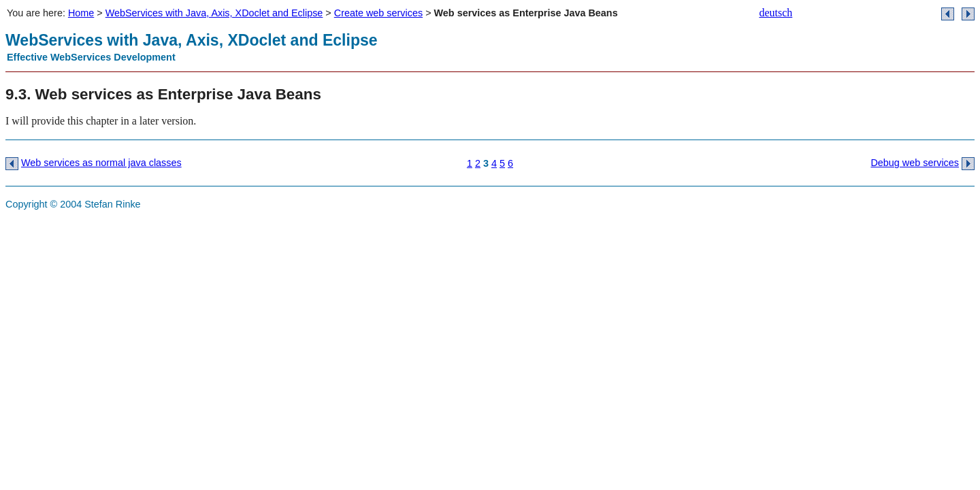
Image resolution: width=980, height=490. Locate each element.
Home (81, 13)
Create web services (378, 13)
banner (808, 51)
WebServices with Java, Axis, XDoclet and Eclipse (214, 13)
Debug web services (915, 163)
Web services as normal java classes (101, 163)
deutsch (775, 13)
